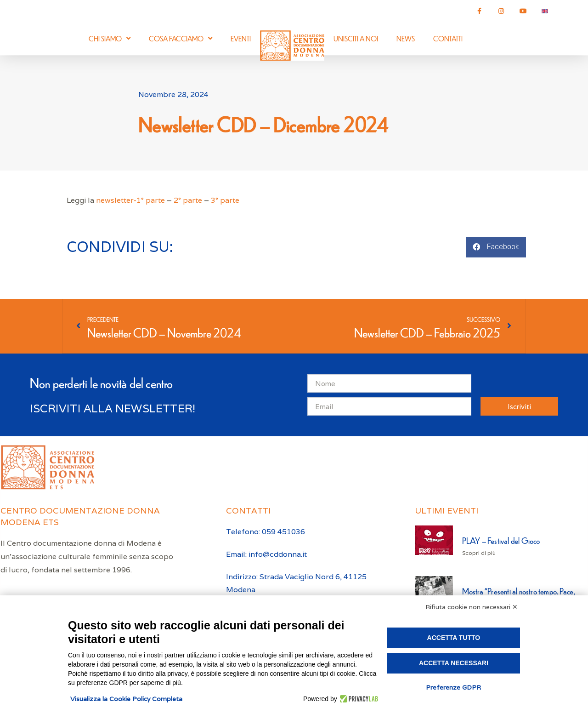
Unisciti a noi (356, 38)
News (406, 38)
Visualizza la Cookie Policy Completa (126, 699)
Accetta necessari (454, 663)
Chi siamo (110, 38)
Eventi (241, 38)
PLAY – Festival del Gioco (501, 540)
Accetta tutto (454, 638)
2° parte (188, 200)
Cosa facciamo (181, 38)
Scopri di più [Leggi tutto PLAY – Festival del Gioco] (479, 553)
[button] (496, 247)
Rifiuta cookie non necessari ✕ (472, 607)
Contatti (448, 38)
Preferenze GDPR (453, 687)
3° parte (225, 200)
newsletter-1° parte (130, 200)
